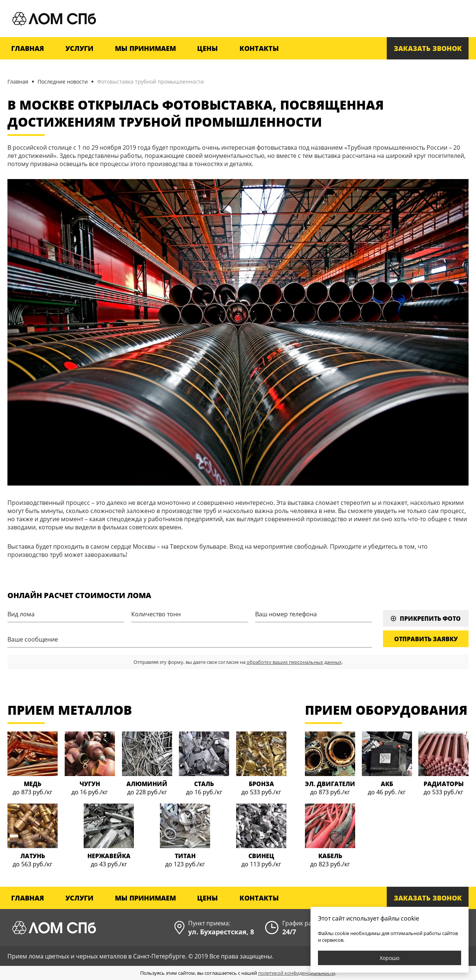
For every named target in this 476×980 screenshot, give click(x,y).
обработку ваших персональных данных (294, 662)
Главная (28, 48)
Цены (208, 48)
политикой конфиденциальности (297, 973)
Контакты (259, 48)
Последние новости (63, 82)
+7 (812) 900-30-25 (429, 19)
